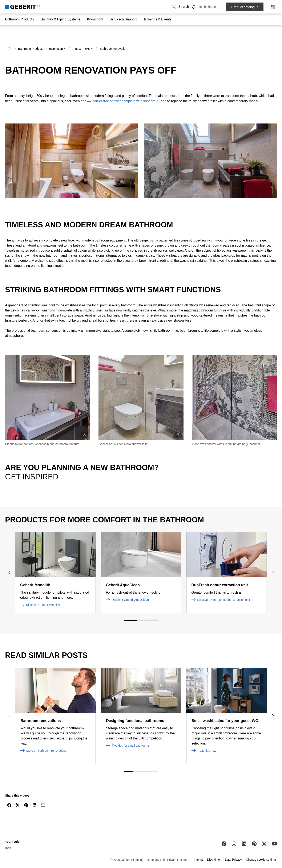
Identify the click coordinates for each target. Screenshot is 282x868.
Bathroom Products (19, 19)
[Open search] (209, 7)
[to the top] (270, 803)
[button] (209, 7)
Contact (164, 7)
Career (193, 7)
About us (179, 7)
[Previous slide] (9, 560)
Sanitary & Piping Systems (61, 19)
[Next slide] (273, 560)
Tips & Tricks (83, 36)
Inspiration (58, 36)
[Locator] (217, 7)
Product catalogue (245, 7)
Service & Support (123, 19)
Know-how (95, 19)
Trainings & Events (157, 19)
